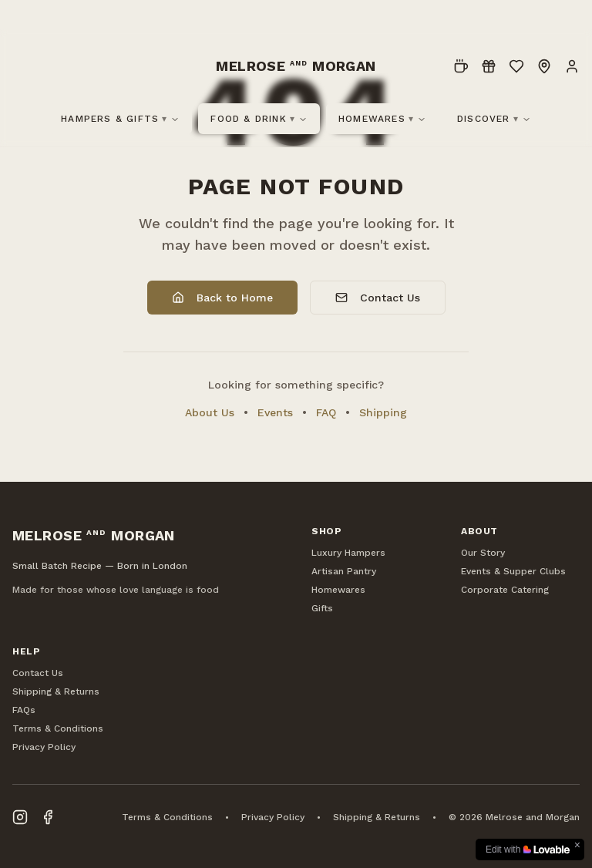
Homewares (382, 119)
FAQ (326, 412)
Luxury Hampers (348, 553)
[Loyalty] (489, 66)
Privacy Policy (44, 747)
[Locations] (544, 66)
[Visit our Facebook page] (48, 817)
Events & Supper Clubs (513, 571)
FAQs (24, 710)
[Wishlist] (516, 66)
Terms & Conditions (58, 728)
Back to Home (222, 298)
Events (275, 412)
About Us (210, 412)
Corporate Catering (505, 590)
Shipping (383, 412)
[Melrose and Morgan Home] (296, 66)
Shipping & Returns (56, 691)
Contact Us (378, 298)
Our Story (483, 553)
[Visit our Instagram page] (20, 817)
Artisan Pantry (344, 571)
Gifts (322, 608)
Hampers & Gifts (120, 119)
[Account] (572, 66)
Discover (494, 119)
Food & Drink (259, 119)
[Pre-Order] (461, 66)
